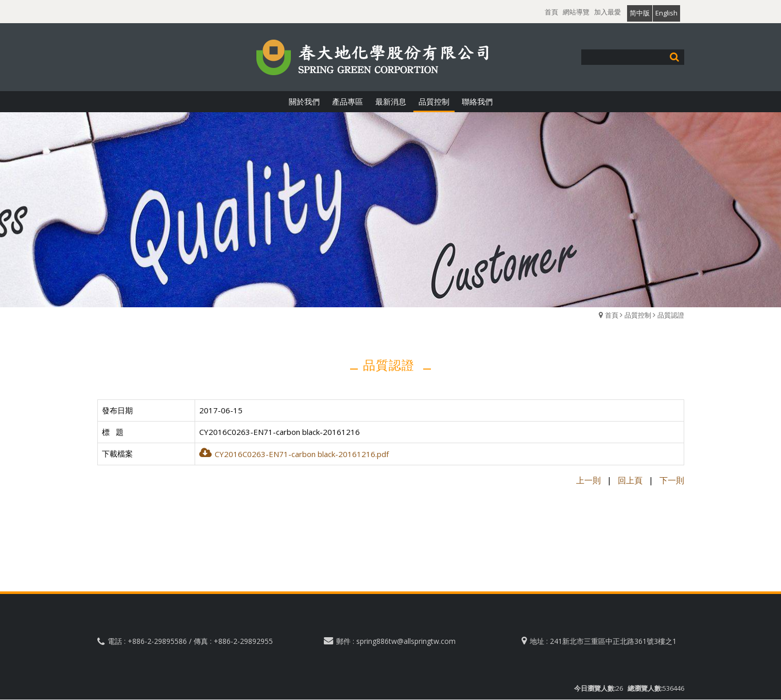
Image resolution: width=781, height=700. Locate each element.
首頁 (612, 315)
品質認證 (671, 315)
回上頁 (630, 480)
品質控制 (638, 315)
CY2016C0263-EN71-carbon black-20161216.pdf (294, 454)
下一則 (672, 480)
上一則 (588, 480)
